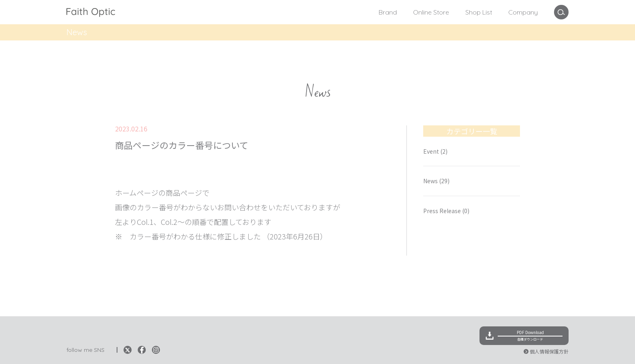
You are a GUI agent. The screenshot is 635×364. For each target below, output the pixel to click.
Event (435, 151)
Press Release (446, 211)
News (123, 165)
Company (523, 12)
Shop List (479, 12)
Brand (388, 12)
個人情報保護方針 (549, 351)
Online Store (431, 12)
